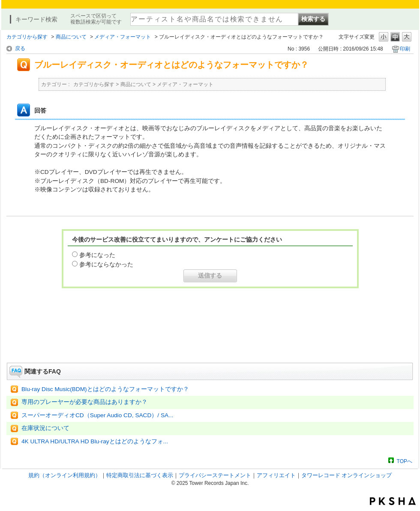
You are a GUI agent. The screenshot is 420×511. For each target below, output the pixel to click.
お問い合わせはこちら (210, 339)
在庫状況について (45, 428)
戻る (20, 48)
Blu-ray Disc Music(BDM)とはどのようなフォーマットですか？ (105, 389)
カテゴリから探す (27, 37)
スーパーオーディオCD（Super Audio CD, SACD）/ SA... (97, 415)
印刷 (405, 49)
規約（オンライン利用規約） (64, 475)
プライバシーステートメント (215, 475)
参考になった (97, 255)
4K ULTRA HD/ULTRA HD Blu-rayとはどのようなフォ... (95, 441)
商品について (71, 37)
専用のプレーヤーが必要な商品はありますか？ (84, 402)
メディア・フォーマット (123, 37)
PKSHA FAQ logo (393, 501)
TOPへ (405, 461)
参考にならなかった (106, 264)
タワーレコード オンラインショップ (347, 475)
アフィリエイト (276, 475)
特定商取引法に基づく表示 (140, 475)
